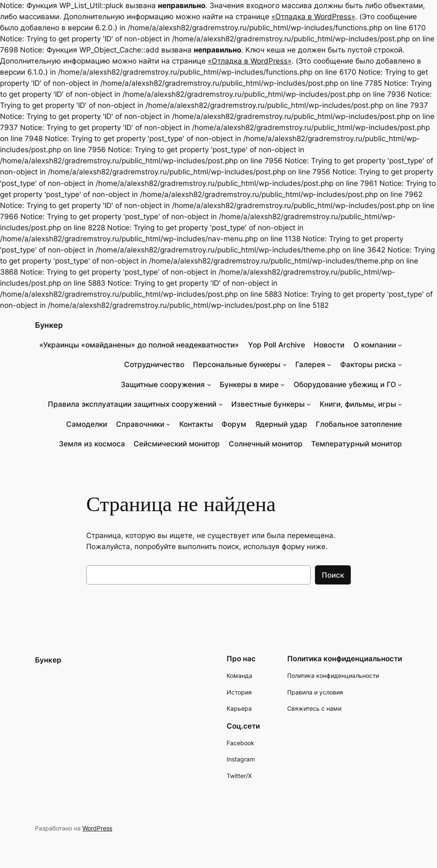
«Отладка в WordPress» (313, 17)
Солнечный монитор (266, 444)
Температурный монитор (357, 444)
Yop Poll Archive (277, 345)
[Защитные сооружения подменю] (209, 385)
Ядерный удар (281, 424)
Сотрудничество (154, 365)
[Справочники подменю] (168, 424)
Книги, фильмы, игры (358, 404)
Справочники (140, 424)
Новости (329, 345)
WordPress (97, 828)
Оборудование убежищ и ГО (345, 385)
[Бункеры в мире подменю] (283, 385)
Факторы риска (368, 365)
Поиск (333, 575)
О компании (375, 345)
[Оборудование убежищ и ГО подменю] (400, 385)
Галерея (310, 365)
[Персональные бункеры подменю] (285, 365)
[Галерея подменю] (329, 365)
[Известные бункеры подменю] (309, 404)
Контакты (196, 424)
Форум (234, 424)
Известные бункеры (268, 404)
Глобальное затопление (359, 424)
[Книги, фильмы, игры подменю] (400, 404)
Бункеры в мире (249, 385)
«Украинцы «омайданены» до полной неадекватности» (139, 345)
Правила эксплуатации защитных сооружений (132, 404)
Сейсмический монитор (177, 444)
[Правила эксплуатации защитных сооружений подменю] (221, 404)
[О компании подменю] (400, 345)
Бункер (49, 325)
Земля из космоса (92, 444)
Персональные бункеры (237, 365)
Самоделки (87, 424)
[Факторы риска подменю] (400, 365)
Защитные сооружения (163, 385)
